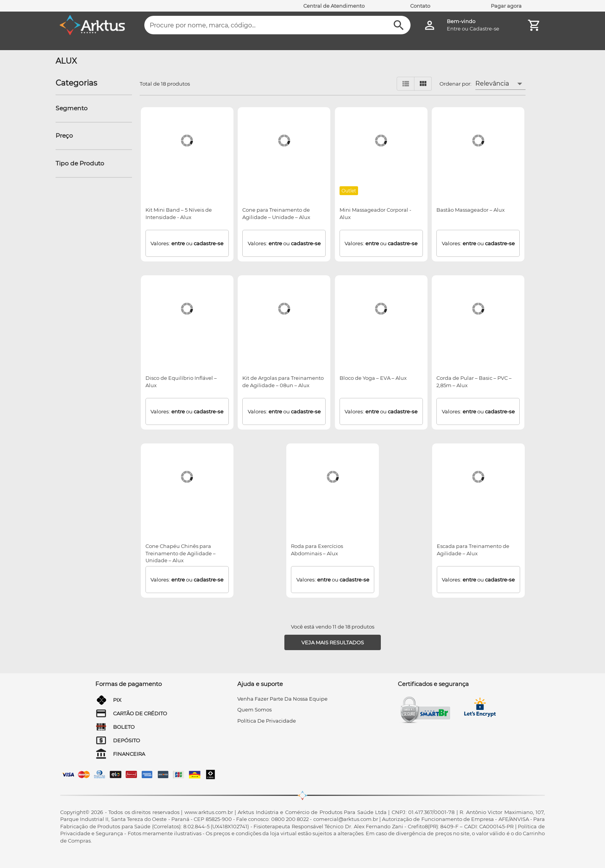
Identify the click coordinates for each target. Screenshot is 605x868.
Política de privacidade (267, 721)
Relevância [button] (492, 83)
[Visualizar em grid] (423, 84)
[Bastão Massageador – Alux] (478, 141)
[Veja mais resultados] (333, 642)
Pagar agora (506, 6)
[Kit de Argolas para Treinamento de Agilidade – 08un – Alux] (284, 309)
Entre (454, 29)
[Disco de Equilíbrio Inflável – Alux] (187, 309)
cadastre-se (209, 243)
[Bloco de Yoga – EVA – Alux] (381, 309)
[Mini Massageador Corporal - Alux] (381, 141)
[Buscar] (399, 25)
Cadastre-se (484, 29)
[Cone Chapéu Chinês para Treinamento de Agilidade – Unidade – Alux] (187, 477)
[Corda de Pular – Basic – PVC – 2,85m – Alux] (478, 309)
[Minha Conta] (430, 25)
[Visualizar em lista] (406, 84)
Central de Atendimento (334, 6)
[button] (74, 109)
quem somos (254, 710)
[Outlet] (349, 190)
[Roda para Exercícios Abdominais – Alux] (333, 477)
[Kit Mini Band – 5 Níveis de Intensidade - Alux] (187, 141)
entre (178, 243)
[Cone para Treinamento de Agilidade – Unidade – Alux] (284, 141)
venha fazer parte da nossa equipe (282, 699)
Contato (420, 6)
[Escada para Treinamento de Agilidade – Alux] (478, 477)
